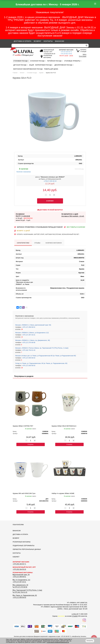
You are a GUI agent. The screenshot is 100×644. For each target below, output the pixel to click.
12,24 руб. (50, 184)
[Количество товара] (50, 195)
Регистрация (83, 56)
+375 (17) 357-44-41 (28, 335)
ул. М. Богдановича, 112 (21, 580)
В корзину (31, 444)
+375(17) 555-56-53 (50, 181)
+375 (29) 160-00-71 (19, 564)
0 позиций (83, 51)
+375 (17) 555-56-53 (28, 358)
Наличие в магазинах (24, 170)
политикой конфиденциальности (58, 642)
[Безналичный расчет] (49, 54)
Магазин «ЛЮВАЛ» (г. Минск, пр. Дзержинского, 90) (33, 340)
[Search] (48, 46)
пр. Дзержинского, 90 (20, 585)
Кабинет (16, 557)
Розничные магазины (22, 542)
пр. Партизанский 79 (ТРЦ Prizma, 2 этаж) (27, 590)
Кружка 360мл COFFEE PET (23, 426)
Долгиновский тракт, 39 (21, 575)
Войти (85, 54)
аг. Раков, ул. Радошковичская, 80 (25, 595)
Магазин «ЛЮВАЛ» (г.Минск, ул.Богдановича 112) (32, 333)
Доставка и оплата (23, 41)
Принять (90, 641)
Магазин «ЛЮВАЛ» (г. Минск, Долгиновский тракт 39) (33, 325)
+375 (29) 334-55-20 (19, 569)
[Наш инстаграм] (84, 620)
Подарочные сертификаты (24, 546)
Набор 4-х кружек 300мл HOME (63, 493)
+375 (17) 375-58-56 (28, 342)
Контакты (48, 41)
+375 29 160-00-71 (66, 52)
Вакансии (60, 41)
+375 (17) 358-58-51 (28, 327)
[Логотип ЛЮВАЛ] (24, 53)
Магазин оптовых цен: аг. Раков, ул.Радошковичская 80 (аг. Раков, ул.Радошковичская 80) (46, 356)
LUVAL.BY (75, 614)
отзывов (75, 616)
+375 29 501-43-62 (66, 54)
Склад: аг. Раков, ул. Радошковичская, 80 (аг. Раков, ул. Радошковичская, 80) (41, 363)
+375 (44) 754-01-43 (28, 350)
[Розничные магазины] (47, 58)
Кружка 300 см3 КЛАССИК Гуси (24, 493)
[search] (87, 46)
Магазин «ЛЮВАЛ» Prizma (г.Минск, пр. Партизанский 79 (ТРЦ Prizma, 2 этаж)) (42, 348)
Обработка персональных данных (27, 549)
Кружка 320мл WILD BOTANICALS (64, 426)
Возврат (37, 41)
